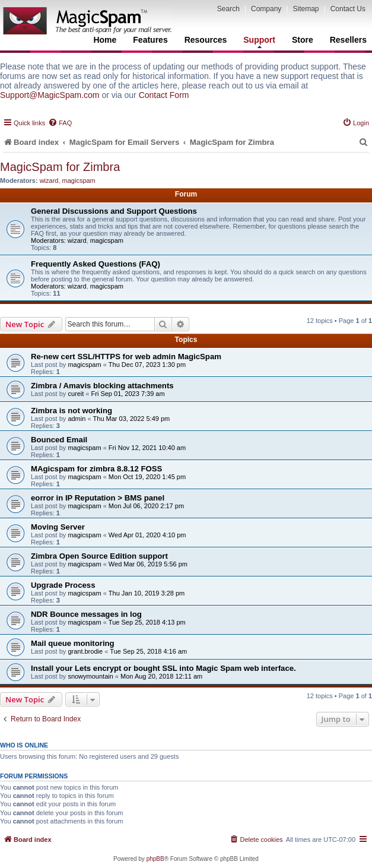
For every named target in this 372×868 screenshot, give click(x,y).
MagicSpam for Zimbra (60, 167)
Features (150, 40)
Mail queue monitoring (73, 643)
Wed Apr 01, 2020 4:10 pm (147, 535)
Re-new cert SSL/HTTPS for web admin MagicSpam (126, 357)
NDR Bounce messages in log (86, 614)
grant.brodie (85, 651)
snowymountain (90, 676)
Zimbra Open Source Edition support (99, 556)
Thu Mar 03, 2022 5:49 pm (132, 419)
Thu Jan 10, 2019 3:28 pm (147, 593)
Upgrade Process (63, 585)
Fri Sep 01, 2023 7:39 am (128, 394)
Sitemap (306, 9)
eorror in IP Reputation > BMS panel (98, 498)
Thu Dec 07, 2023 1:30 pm (147, 365)
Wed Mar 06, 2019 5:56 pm (148, 564)
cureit (76, 394)
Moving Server (58, 527)
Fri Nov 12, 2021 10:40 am (147, 448)
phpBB (155, 859)
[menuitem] (60, 123)
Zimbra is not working (71, 411)
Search (228, 9)
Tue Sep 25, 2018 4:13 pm (147, 622)
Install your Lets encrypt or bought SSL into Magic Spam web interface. (163, 668)
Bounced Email (59, 440)
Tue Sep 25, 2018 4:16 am (148, 651)
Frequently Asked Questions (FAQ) (96, 264)
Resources (206, 40)
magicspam (79, 180)
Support (259, 42)
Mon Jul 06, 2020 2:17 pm (146, 506)
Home (105, 40)
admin (77, 419)
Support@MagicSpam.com (50, 95)
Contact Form (164, 95)
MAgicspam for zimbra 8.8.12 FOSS (96, 469)
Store (303, 40)
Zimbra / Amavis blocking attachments (102, 386)
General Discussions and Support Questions (114, 211)
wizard (49, 180)
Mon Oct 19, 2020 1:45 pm (147, 477)
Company (266, 9)
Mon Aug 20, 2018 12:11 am (161, 676)
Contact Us (348, 9)
